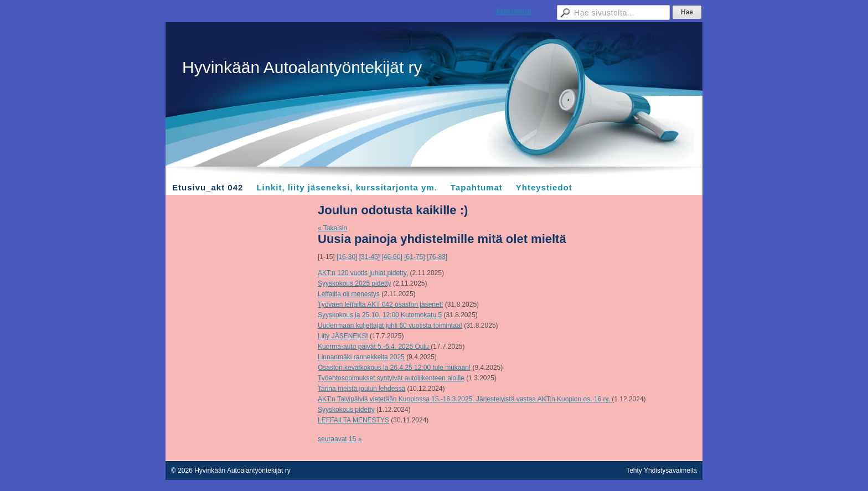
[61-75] (414, 257)
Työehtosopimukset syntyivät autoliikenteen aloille (391, 378)
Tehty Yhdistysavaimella (662, 471)
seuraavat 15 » (340, 439)
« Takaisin (332, 228)
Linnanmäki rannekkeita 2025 (361, 357)
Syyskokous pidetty (346, 410)
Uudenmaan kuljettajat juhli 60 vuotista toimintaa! (390, 325)
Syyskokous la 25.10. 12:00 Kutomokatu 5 (380, 315)
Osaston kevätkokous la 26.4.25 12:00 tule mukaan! (394, 368)
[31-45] (370, 257)
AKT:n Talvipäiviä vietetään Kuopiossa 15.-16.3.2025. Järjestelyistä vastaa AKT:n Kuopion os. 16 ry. (465, 399)
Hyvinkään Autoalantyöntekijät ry (302, 67)
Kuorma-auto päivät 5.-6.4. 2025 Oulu (374, 347)
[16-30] (347, 257)
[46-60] (392, 257)
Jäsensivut (513, 11)
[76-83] (437, 257)
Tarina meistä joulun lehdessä (361, 389)
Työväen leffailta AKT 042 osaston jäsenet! (380, 304)
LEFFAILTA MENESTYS (353, 420)
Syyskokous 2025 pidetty (355, 283)
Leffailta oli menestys (349, 294)
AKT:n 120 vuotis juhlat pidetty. (363, 273)
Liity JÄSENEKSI (343, 336)
